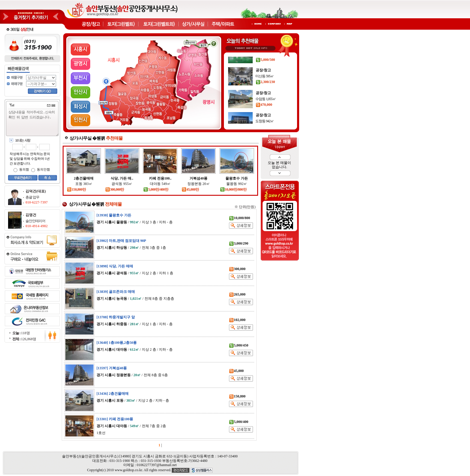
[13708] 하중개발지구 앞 (116, 317)
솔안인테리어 (35, 221)
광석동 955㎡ (122, 184)
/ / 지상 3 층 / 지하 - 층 (135, 222)
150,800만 (76, 189)
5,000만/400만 (156, 189)
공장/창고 (263, 57)
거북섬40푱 (198, 178)
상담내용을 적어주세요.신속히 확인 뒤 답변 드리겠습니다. (34, 123)
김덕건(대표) (36, 191)
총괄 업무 (32, 197)
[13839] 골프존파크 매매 (116, 292)
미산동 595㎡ (265, 85)
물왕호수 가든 (237, 178)
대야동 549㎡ (160, 184)
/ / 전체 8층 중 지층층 (135, 299)
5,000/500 (265, 69)
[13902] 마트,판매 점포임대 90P (121, 241)
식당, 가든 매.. (122, 178)
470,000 (264, 114)
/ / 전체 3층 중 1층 (131, 248)
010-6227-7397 (37, 202)
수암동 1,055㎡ (266, 108)
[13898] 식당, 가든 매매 (115, 266)
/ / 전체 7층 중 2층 (131, 426)
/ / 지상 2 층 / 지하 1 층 (135, 273)
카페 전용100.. (160, 178)
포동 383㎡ (84, 184)
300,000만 (115, 189)
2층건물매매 (84, 178)
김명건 (31, 215)
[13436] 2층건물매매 (113, 394)
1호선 (101, 433)
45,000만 (190, 189)
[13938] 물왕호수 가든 (114, 215)
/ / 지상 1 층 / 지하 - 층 (135, 324)
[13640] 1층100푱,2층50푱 (117, 343)
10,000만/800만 (233, 189)
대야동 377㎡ (265, 63)
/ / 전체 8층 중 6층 (132, 375)
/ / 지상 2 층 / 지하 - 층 (135, 350)
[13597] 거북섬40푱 (112, 368)
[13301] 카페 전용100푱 (115, 419)
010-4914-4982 (37, 226)
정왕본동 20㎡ (199, 184)
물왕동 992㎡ (237, 184)
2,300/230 (265, 91)
